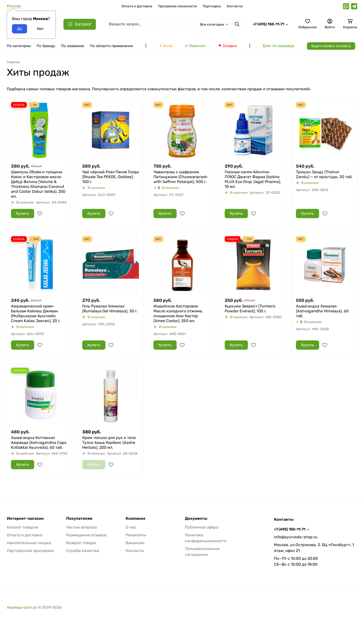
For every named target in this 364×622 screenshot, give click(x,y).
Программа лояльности (177, 6)
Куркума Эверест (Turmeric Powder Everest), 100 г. (250, 309)
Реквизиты (136, 535)
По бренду (46, 46)
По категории (19, 46)
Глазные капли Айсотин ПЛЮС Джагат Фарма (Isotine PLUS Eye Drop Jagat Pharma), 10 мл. (253, 179)
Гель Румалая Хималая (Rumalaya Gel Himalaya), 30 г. (110, 309)
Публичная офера (202, 527)
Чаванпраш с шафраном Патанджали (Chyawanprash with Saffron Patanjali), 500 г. (180, 177)
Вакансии (135, 543)
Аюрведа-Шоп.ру (22, 607)
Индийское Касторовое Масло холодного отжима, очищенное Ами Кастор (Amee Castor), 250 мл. (178, 313)
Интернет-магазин (25, 519)
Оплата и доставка (137, 6)
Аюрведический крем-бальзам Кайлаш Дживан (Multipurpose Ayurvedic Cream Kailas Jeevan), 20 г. (36, 313)
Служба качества (83, 551)
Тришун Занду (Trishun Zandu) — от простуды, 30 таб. (324, 174)
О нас (131, 527)
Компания (135, 519)
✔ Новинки (195, 46)
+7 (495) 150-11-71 (268, 24)
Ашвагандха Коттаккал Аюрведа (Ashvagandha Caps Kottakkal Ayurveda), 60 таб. (39, 443)
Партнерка (212, 6)
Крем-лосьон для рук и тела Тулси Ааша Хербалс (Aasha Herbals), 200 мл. (109, 443)
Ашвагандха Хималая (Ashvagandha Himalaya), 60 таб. (322, 311)
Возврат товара (81, 543)
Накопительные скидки (29, 543)
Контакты (235, 6)
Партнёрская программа (30, 551)
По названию (73, 46)
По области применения (111, 46)
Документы (196, 519)
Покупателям (79, 519)
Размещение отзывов (86, 535)
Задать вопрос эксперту (331, 46)
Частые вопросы (81, 527)
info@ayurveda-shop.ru (296, 537)
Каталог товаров (22, 527)
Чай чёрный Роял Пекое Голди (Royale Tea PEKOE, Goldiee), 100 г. (111, 177)
